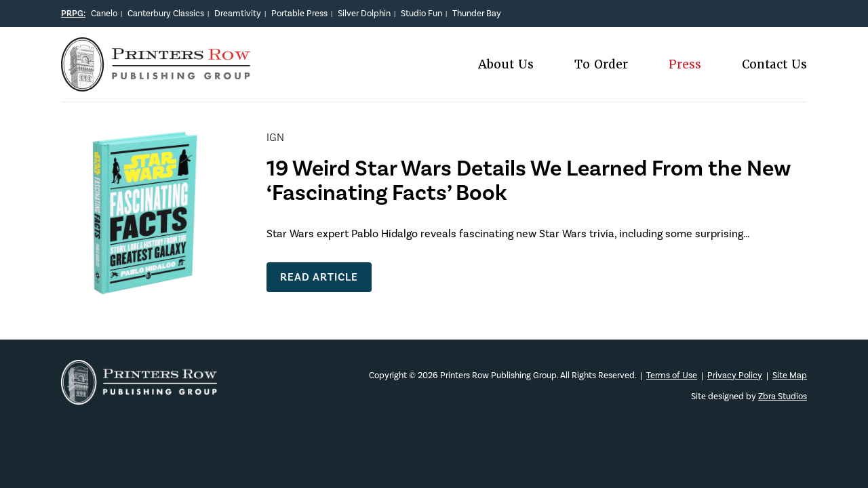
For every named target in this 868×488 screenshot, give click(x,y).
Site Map (790, 375)
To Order (601, 65)
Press (685, 65)
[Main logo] (156, 83)
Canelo (104, 13)
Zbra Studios (783, 396)
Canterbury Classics (166, 13)
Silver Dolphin (364, 13)
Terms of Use (672, 375)
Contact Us (774, 65)
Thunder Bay (477, 13)
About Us (506, 65)
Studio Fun (421, 13)
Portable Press (299, 13)
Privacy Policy (735, 375)
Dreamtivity (238, 13)
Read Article (319, 277)
